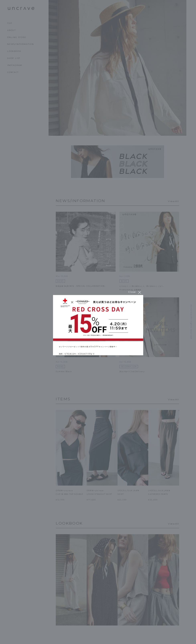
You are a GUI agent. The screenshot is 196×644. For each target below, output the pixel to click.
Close (135, 292)
